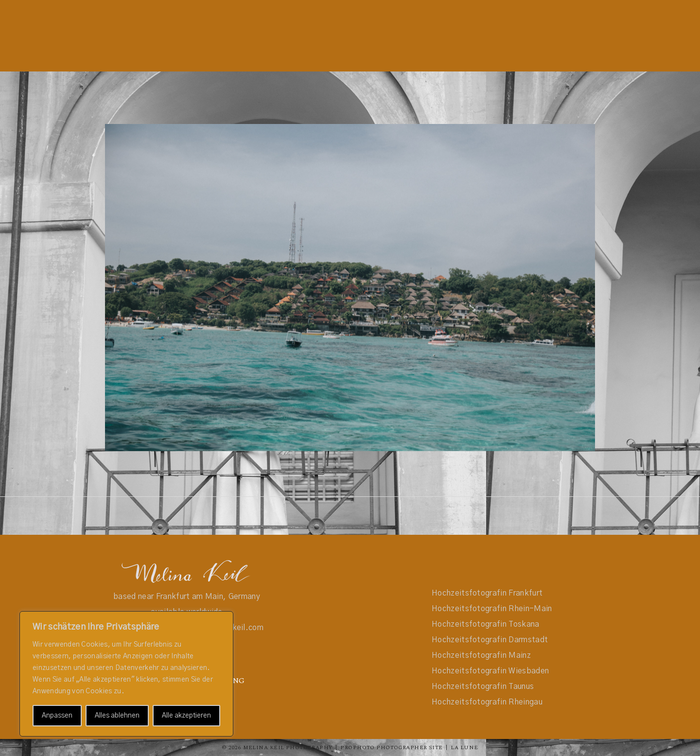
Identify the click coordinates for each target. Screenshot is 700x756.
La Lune (464, 747)
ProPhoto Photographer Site (391, 747)
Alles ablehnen (117, 716)
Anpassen (57, 716)
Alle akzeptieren (186, 716)
